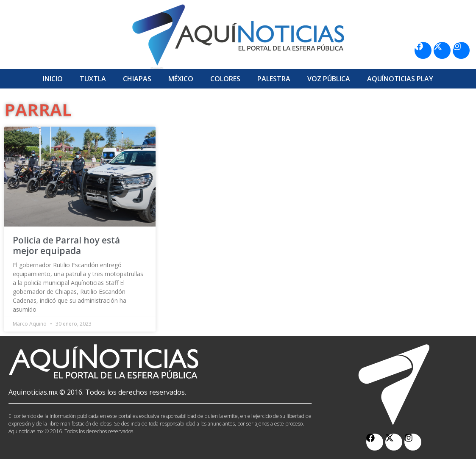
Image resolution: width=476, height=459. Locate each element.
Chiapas (137, 79)
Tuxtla (93, 79)
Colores (225, 79)
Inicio (53, 79)
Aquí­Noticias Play (400, 79)
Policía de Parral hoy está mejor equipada (66, 245)
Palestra (274, 79)
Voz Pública (329, 79)
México (181, 79)
